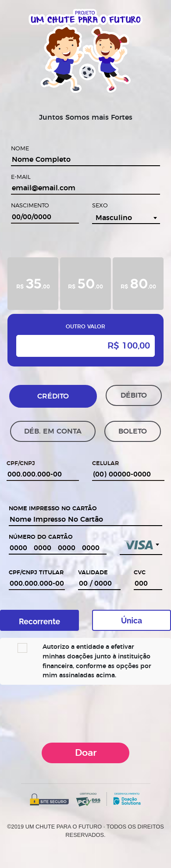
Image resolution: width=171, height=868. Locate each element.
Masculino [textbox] (114, 218)
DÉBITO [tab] (134, 395)
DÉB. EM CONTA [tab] (53, 431)
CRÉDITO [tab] (53, 396)
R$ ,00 (33, 283)
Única (132, 621)
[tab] (33, 284)
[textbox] (141, 544)
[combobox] (126, 218)
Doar (86, 753)
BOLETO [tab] (133, 431)
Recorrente (39, 621)
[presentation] (85, 712)
